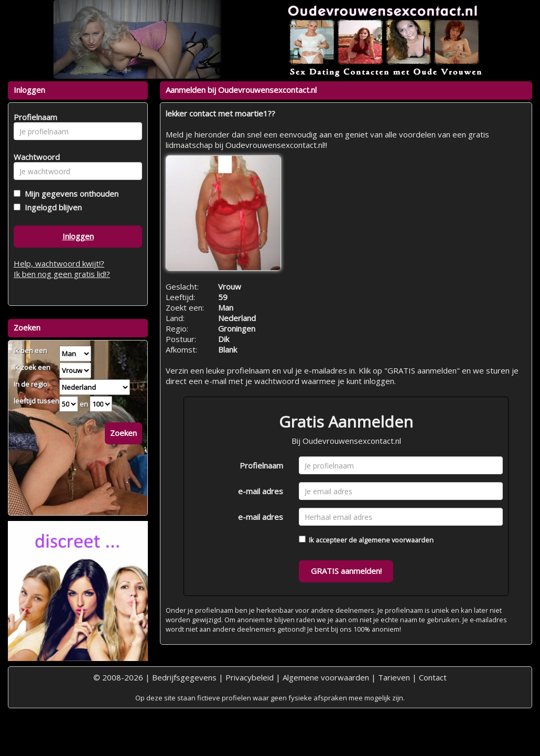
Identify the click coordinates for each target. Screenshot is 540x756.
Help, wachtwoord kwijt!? (59, 263)
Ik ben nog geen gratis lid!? (62, 274)
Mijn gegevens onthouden (69, 194)
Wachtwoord (34, 157)
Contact (433, 677)
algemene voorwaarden (396, 540)
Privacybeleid (250, 677)
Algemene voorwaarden (326, 677)
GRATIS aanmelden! (346, 571)
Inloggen (78, 236)
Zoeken (123, 433)
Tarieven (394, 677)
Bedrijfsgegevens (184, 677)
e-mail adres (261, 491)
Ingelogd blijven (51, 207)
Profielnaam (261, 465)
